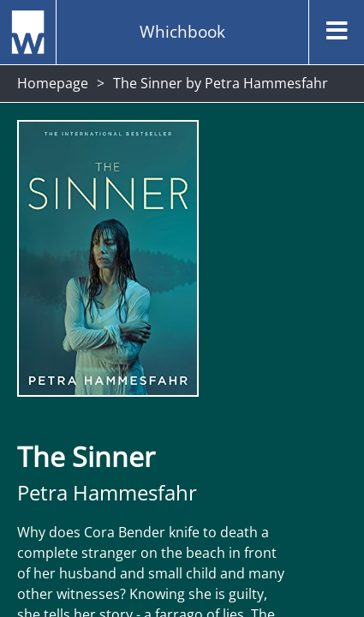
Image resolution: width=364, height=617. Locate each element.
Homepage (53, 83)
